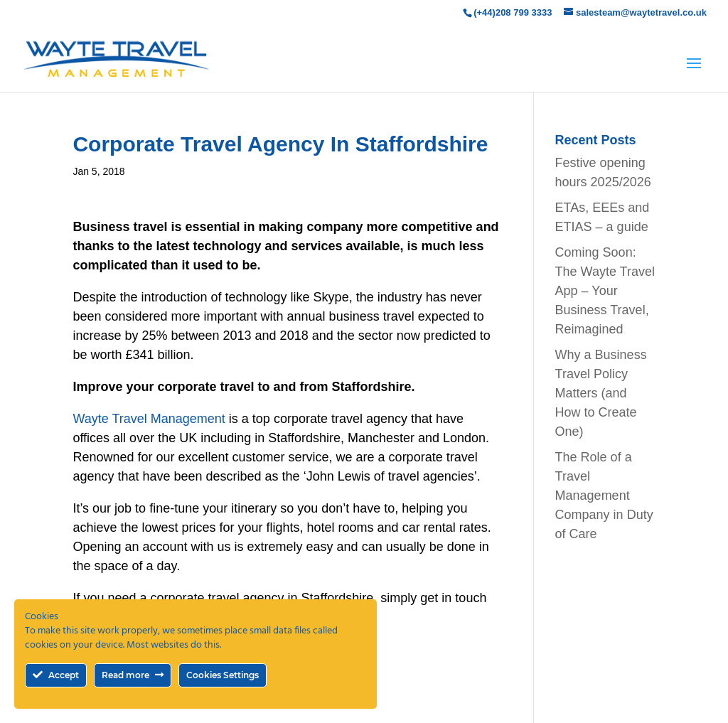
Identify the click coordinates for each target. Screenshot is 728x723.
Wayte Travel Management (149, 419)
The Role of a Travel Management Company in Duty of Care (604, 496)
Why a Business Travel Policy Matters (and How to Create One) (601, 393)
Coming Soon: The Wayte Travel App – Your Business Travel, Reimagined (605, 291)
